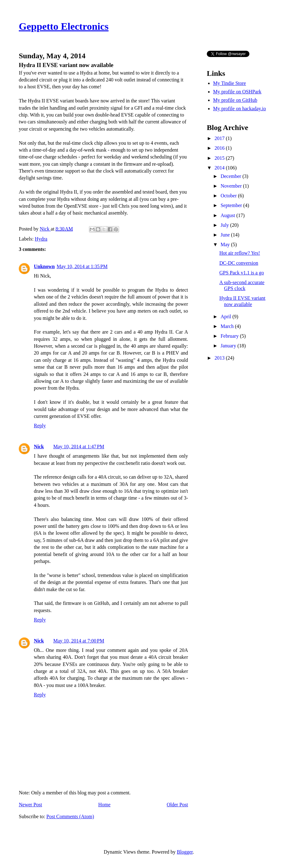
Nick (39, 447)
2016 (220, 148)
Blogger (185, 852)
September (232, 205)
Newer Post (30, 805)
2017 (220, 138)
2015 (220, 158)
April (227, 317)
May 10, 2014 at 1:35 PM (82, 266)
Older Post (177, 805)
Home (104, 805)
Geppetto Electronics (64, 26)
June (226, 235)
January (229, 346)
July (225, 225)
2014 (220, 168)
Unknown (44, 266)
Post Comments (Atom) (70, 816)
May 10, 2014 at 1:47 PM (79, 447)
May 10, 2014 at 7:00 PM (79, 641)
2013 (220, 358)
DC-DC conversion (239, 263)
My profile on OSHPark (237, 92)
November (232, 186)
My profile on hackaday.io (240, 109)
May (226, 244)
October (229, 196)
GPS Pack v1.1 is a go (242, 273)
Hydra (41, 239)
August (228, 215)
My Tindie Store (230, 83)
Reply (40, 426)
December (232, 176)
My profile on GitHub (235, 100)
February (230, 336)
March (228, 326)
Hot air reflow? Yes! (240, 253)
